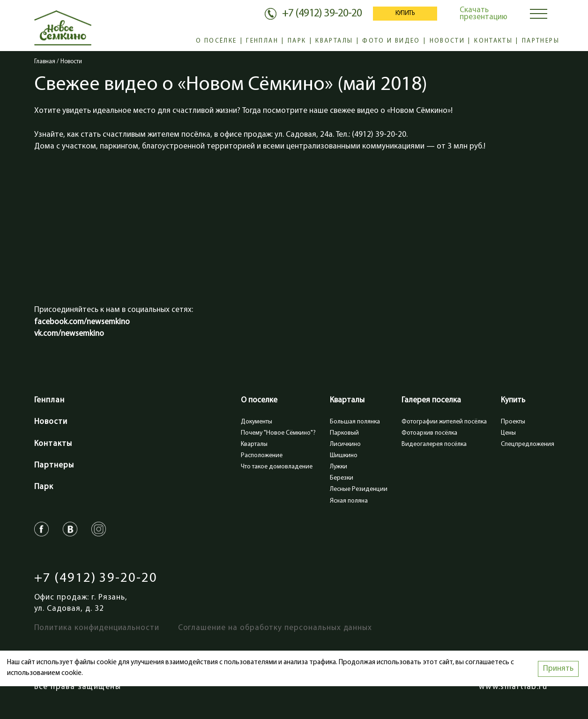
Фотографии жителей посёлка (444, 422)
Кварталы (334, 41)
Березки (342, 478)
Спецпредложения (528, 444)
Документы (257, 422)
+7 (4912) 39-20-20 (96, 578)
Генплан (262, 41)
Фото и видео (391, 41)
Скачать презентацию (484, 14)
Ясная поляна (349, 501)
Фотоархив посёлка (429, 433)
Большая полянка (355, 422)
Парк (297, 41)
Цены (508, 433)
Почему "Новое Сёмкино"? (278, 433)
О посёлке (216, 41)
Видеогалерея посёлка (434, 444)
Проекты (513, 422)
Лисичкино (345, 444)
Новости (447, 41)
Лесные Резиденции (359, 489)
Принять (558, 669)
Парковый (344, 433)
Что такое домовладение (277, 467)
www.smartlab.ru (513, 687)
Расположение (262, 456)
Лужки (339, 467)
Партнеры (541, 41)
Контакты (493, 41)
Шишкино (344, 456)
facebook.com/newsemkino (82, 322)
